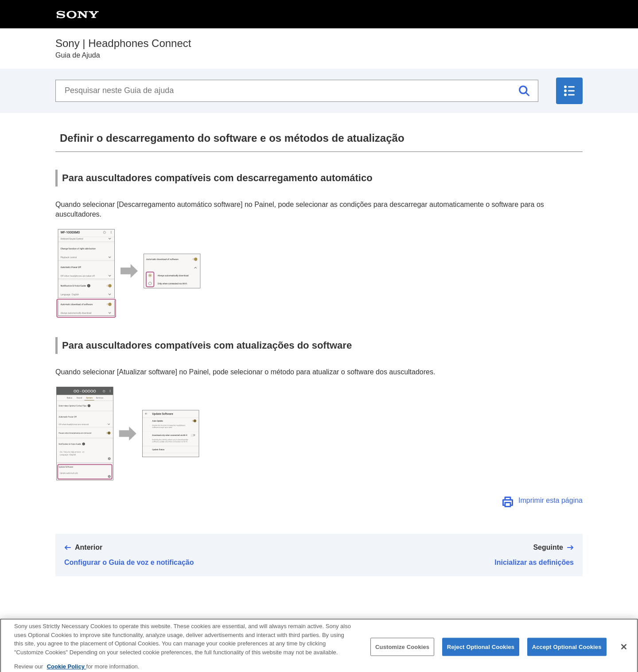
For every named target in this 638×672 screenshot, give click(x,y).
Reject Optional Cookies (481, 650)
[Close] (624, 649)
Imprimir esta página (550, 500)
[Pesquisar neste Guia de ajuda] (297, 91)
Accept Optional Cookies (567, 650)
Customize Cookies (402, 650)
